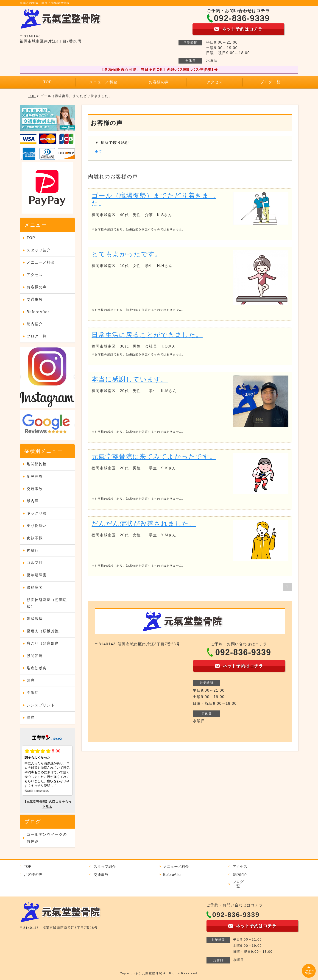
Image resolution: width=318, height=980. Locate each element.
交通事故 (35, 299)
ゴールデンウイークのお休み (47, 838)
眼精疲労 (35, 587)
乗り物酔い (37, 526)
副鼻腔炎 (35, 476)
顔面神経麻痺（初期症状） (47, 603)
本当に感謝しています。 (130, 379)
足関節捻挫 (37, 464)
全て (99, 152)
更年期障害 (37, 575)
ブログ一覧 (270, 82)
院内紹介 (35, 324)
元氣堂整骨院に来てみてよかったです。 (154, 457)
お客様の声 (159, 82)
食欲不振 (35, 538)
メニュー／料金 (103, 82)
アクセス (215, 82)
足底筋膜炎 (37, 668)
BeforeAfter (38, 312)
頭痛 (31, 680)
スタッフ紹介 (39, 250)
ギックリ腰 (37, 513)
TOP (48, 82)
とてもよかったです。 (127, 254)
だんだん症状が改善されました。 (144, 524)
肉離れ (33, 550)
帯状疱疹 (35, 619)
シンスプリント (41, 705)
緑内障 (33, 501)
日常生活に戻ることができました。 (147, 335)
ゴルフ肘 (35, 563)
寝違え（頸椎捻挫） (45, 631)
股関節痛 (35, 656)
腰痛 (31, 717)
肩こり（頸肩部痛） (45, 643)
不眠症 (33, 693)
